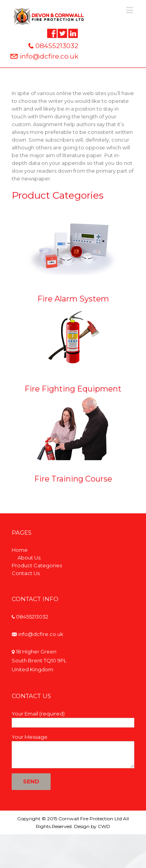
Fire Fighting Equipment (73, 389)
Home (20, 550)
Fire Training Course (73, 479)
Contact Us (26, 573)
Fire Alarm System (73, 299)
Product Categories (37, 565)
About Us (29, 558)
